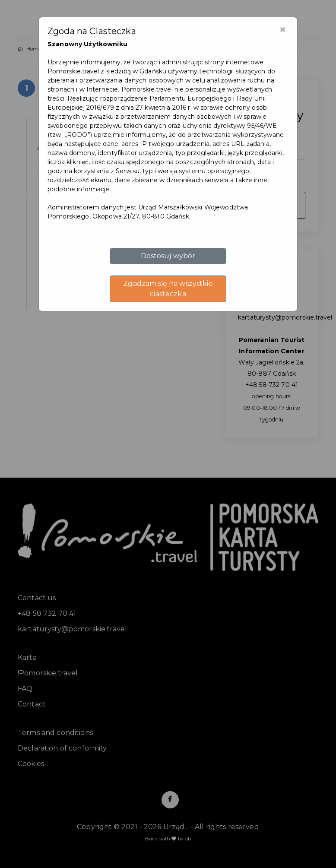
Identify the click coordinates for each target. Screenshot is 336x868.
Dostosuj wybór (168, 256)
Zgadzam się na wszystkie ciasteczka (168, 289)
